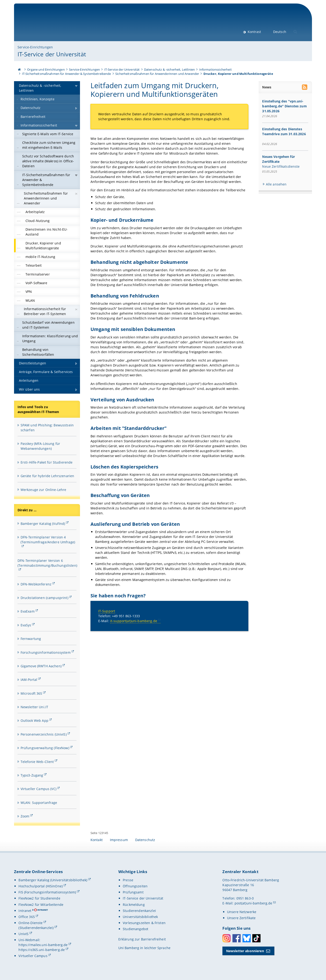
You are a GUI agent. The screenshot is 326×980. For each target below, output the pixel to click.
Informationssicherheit (216, 69)
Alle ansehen (276, 184)
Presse (128, 880)
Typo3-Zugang (32, 775)
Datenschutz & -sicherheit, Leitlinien (169, 69)
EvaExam (28, 611)
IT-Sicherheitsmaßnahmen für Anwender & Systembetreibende (67, 74)
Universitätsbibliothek (140, 917)
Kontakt (97, 840)
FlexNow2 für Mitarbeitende (41, 905)
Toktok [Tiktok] (256, 938)
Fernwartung (31, 639)
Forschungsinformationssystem (46, 652)
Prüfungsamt (133, 892)
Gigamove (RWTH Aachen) (41, 666)
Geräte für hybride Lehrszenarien (47, 476)
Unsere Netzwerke (242, 912)
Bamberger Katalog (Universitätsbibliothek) (53, 880)
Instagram (226, 938)
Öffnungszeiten (135, 886)
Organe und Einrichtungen (46, 69)
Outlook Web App (34, 720)
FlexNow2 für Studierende (39, 898)
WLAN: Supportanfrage (39, 803)
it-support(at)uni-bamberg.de (134, 621)
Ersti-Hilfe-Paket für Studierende (47, 462)
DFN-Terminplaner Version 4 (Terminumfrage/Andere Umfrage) (48, 540)
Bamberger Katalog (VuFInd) (43, 524)
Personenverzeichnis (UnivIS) (44, 734)
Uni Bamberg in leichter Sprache (144, 948)
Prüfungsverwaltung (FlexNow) (45, 748)
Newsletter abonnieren (245, 951)
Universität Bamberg (56, 25)
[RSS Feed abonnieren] (305, 88)
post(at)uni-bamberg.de (254, 903)
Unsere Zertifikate (241, 918)
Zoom (25, 816)
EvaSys (26, 625)
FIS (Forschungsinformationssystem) (47, 892)
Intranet (25, 911)
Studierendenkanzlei (139, 911)
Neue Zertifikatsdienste (281, 166)
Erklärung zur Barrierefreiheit (142, 939)
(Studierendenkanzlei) (36, 928)
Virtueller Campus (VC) (38, 789)
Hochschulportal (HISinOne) (41, 886)
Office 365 (27, 917)
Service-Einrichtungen (35, 47)
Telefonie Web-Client (37, 762)
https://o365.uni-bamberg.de (42, 950)
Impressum (119, 840)
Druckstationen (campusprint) (44, 598)
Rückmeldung (134, 905)
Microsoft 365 (31, 693)
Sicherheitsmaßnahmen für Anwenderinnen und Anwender (157, 74)
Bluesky (247, 938)
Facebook (237, 938)
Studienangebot (136, 929)
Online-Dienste (31, 923)
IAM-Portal (29, 680)
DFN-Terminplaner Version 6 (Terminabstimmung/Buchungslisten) (47, 563)
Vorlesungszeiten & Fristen (144, 923)
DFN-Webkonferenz (36, 584)
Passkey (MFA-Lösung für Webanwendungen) (40, 446)
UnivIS (24, 934)
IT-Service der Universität (52, 54)
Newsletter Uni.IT (34, 707)
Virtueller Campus (33, 956)
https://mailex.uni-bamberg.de (43, 945)
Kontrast (254, 32)
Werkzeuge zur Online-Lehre (43, 490)
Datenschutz (145, 840)
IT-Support (107, 611)
